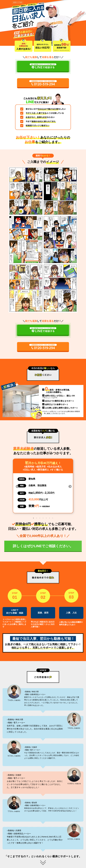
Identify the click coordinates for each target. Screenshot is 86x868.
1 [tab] (33, 518)
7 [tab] (53, 518)
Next (69, 486)
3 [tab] (40, 518)
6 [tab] (49, 518)
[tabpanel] (43, 486)
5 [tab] (46, 518)
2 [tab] (37, 518)
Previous (17, 486)
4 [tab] (43, 518)
